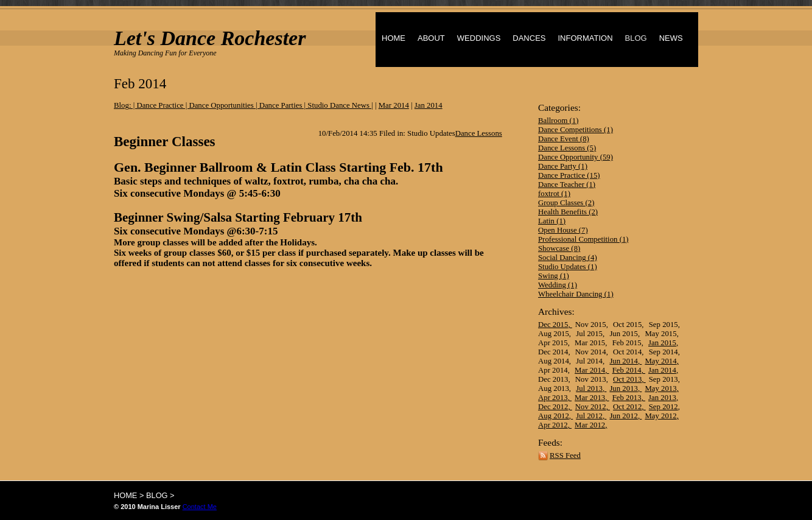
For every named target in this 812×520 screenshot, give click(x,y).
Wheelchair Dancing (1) (576, 294)
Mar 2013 (590, 398)
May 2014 (660, 361)
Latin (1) (552, 221)
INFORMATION (585, 38)
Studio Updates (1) (568, 267)
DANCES (529, 38)
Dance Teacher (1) (567, 184)
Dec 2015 (553, 325)
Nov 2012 (591, 407)
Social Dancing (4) (568, 258)
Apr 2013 (553, 398)
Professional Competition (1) (583, 239)
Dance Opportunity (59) (576, 157)
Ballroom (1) (558, 121)
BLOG (636, 38)
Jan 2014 (662, 370)
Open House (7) (563, 230)
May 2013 (660, 388)
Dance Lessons (479, 133)
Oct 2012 (627, 407)
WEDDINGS (479, 38)
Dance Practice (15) (569, 175)
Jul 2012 (589, 416)
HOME (394, 38)
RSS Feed (565, 455)
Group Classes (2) (566, 203)
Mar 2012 (590, 425)
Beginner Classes (165, 141)
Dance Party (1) (563, 166)
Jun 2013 (624, 388)
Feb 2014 (627, 370)
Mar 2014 (590, 370)
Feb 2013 (627, 398)
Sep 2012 (663, 407)
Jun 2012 (624, 416)
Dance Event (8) (564, 139)
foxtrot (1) (554, 194)
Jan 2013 (662, 398)
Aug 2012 (554, 416)
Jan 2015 (662, 343)
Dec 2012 (553, 407)
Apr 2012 (553, 425)
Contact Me (200, 507)
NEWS (671, 38)
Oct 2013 (627, 379)
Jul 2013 (589, 388)
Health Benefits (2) (568, 212)
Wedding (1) (558, 285)
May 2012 (660, 416)
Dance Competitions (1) (576, 130)
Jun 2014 (624, 361)
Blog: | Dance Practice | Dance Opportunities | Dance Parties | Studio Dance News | (243, 105)
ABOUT (431, 38)
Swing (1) (554, 276)
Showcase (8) (559, 248)
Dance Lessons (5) (567, 148)
